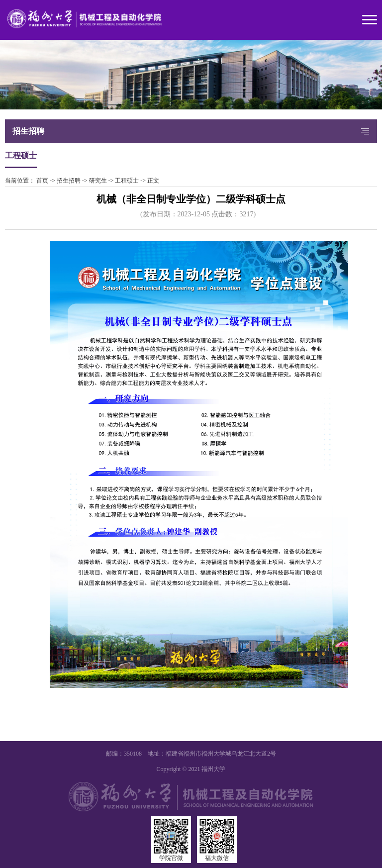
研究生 (98, 181)
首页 (42, 181)
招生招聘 (69, 181)
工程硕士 (127, 181)
